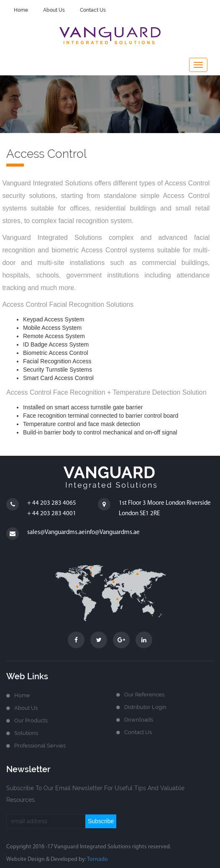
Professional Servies (40, 746)
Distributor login (145, 707)
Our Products (31, 720)
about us (54, 10)
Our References (144, 695)
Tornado (97, 859)
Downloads (139, 720)
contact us (93, 10)
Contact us (138, 732)
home (21, 10)
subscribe (101, 821)
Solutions (26, 733)
